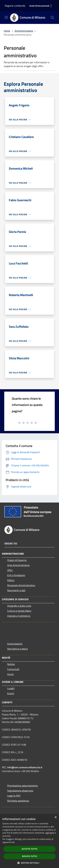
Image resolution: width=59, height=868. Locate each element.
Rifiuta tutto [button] (29, 856)
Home (7, 31)
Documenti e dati (16, 590)
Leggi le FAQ (14, 796)
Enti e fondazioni (16, 575)
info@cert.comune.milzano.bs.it (25, 767)
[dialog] (29, 841)
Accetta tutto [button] (29, 849)
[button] (30, 863)
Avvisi (10, 674)
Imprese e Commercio (19, 616)
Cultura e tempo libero (19, 611)
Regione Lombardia (15, 6)
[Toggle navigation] (6, 17)
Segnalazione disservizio (20, 791)
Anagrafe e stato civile (19, 606)
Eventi (11, 693)
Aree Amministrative (18, 565)
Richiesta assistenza (18, 801)
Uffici (10, 570)
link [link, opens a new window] (13, 842)
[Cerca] (52, 18)
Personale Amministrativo (21, 585)
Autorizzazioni (15, 644)
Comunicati (13, 669)
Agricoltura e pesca (17, 649)
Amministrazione (24, 31)
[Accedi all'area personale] (39, 6)
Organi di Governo (17, 560)
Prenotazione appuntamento (22, 786)
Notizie (11, 664)
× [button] (55, 817)
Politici (11, 580)
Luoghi (11, 688)
